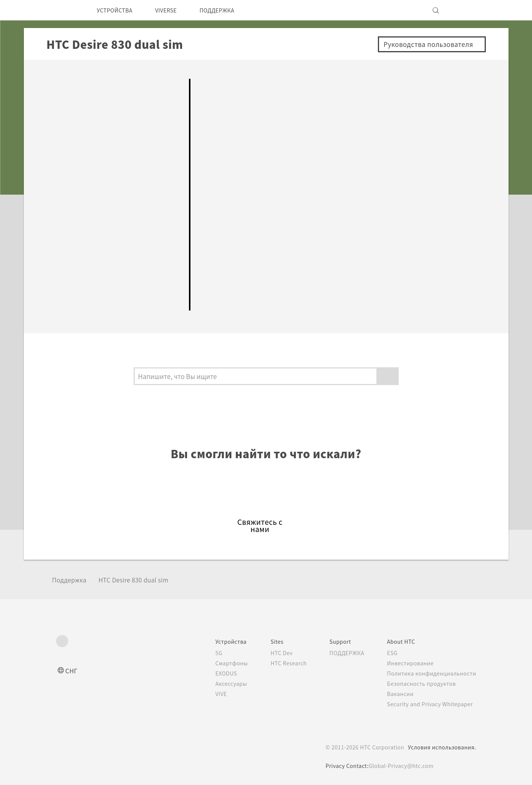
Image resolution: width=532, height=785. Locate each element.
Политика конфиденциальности (430, 673)
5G (204, 653)
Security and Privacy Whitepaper (430, 704)
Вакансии (398, 694)
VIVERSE (174, 10)
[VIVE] (466, 10)
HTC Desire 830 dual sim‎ (144, 580)
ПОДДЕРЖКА (230, 10)
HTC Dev (271, 653)
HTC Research (278, 663)
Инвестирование (408, 663)
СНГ (72, 670)
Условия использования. (441, 747)
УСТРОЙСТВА (118, 10)
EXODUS (213, 673)
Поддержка (72, 580)
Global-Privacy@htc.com (401, 766)
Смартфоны (217, 663)
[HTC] (65, 10)
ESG (390, 653)
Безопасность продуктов (420, 684)
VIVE (208, 694)
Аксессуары (218, 684)
